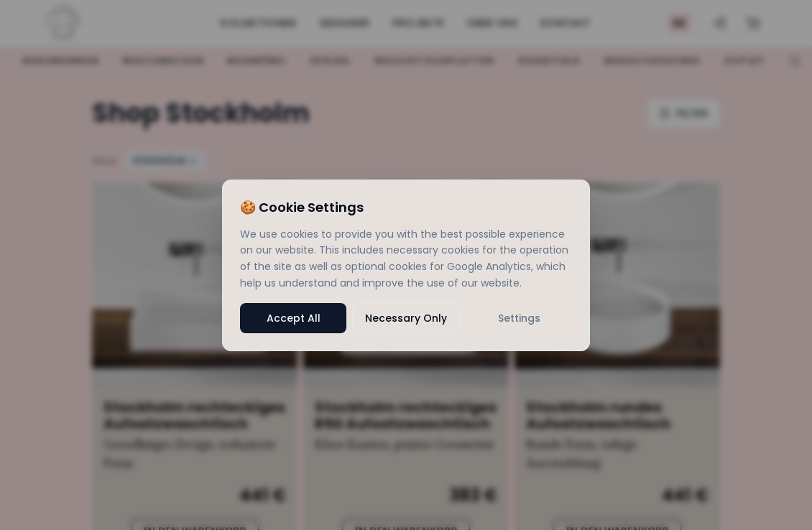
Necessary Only (406, 318)
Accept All (294, 318)
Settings (519, 318)
